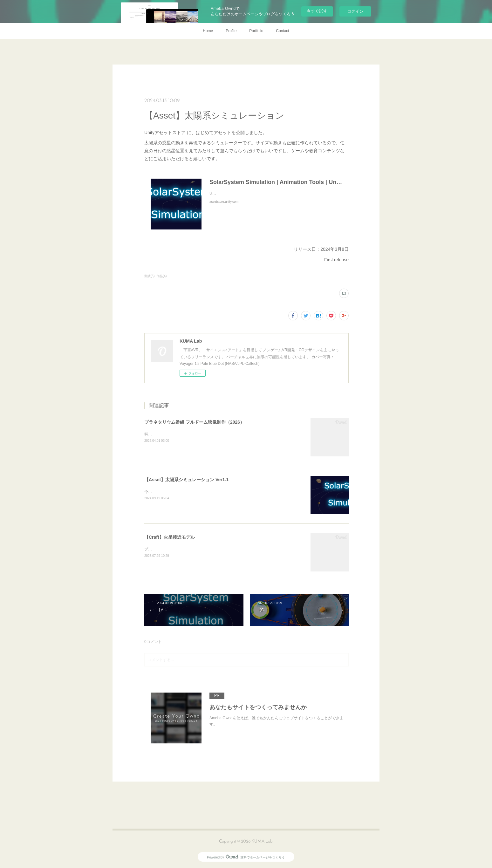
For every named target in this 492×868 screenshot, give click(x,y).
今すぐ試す (317, 11)
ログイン (355, 11)
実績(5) (149, 276)
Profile (231, 31)
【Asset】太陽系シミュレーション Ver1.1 (186, 480)
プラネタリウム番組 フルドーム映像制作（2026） (194, 422)
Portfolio (256, 31)
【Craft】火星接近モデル (170, 537)
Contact (282, 31)
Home (208, 31)
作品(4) (161, 276)
